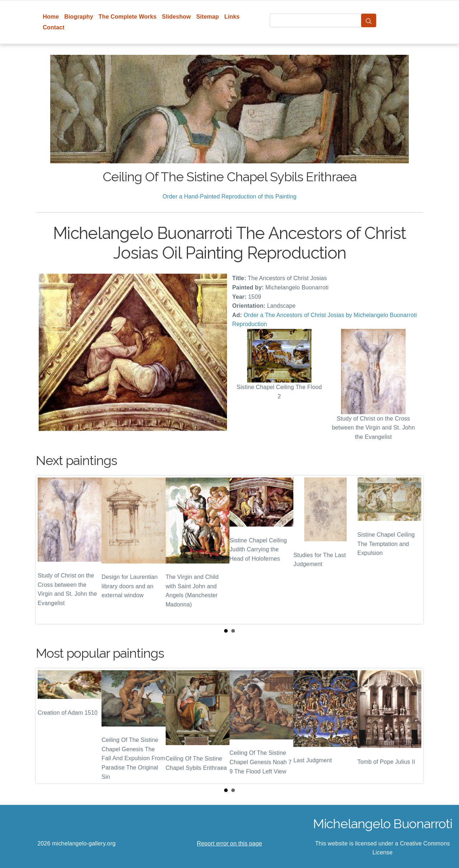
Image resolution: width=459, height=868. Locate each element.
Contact (54, 27)
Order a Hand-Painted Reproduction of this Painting (229, 196)
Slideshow (177, 17)
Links (232, 17)
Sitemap (207, 17)
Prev (47, 550)
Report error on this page (229, 843)
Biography (79, 17)
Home (51, 17)
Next (412, 550)
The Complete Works (128, 17)
